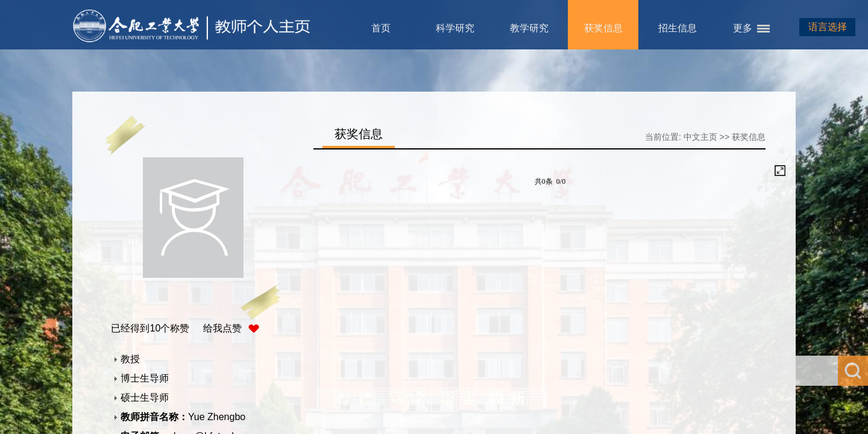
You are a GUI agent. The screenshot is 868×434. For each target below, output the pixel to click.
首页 (381, 28)
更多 (743, 28)
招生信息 (678, 28)
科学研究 (455, 28)
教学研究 (529, 28)
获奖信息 (603, 28)
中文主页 (700, 137)
